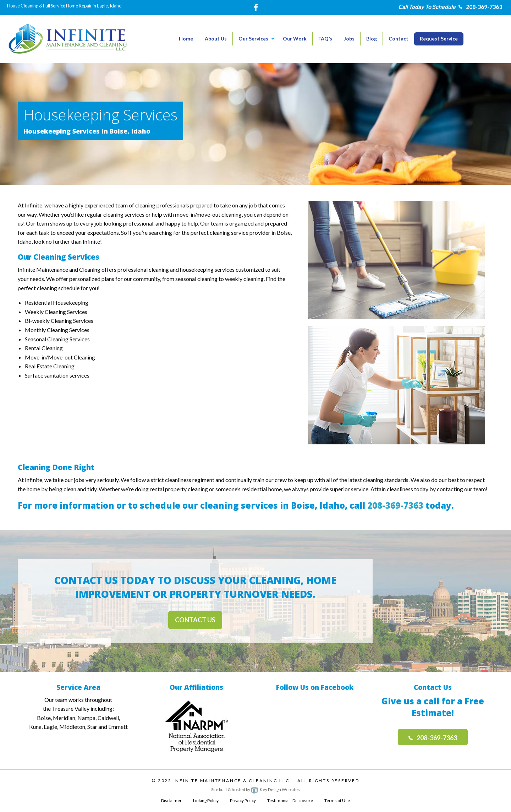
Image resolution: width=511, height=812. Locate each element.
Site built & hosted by (255, 789)
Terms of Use (337, 800)
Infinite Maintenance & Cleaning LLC (232, 781)
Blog (372, 39)
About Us (216, 39)
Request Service (439, 39)
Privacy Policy (243, 800)
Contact (399, 39)
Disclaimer (171, 800)
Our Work (295, 39)
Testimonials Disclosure (290, 800)
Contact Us (195, 620)
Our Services (253, 39)
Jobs (349, 39)
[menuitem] (186, 39)
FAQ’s (325, 39)
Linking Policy (206, 800)
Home (186, 39)
